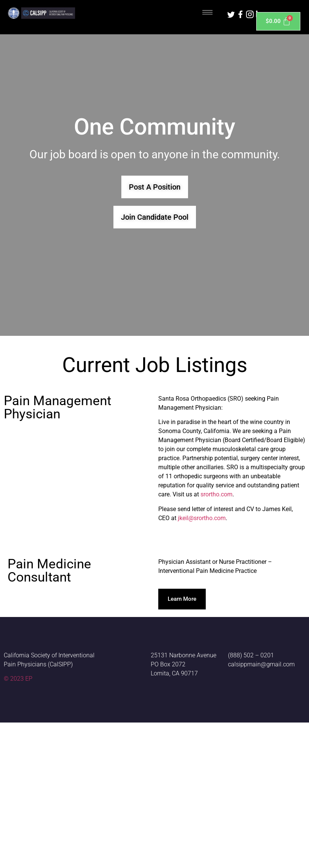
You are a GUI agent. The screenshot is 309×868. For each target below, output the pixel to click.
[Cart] (278, 21)
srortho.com (216, 494)
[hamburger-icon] (207, 12)
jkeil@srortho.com (202, 518)
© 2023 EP (18, 679)
